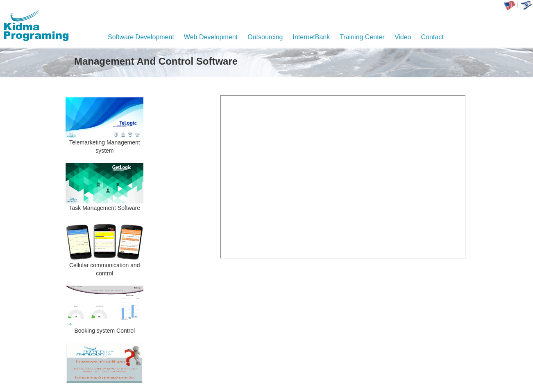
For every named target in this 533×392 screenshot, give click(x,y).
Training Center (362, 37)
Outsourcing (265, 37)
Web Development (211, 37)
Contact (432, 37)
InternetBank (311, 37)
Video (403, 37)
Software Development (141, 37)
